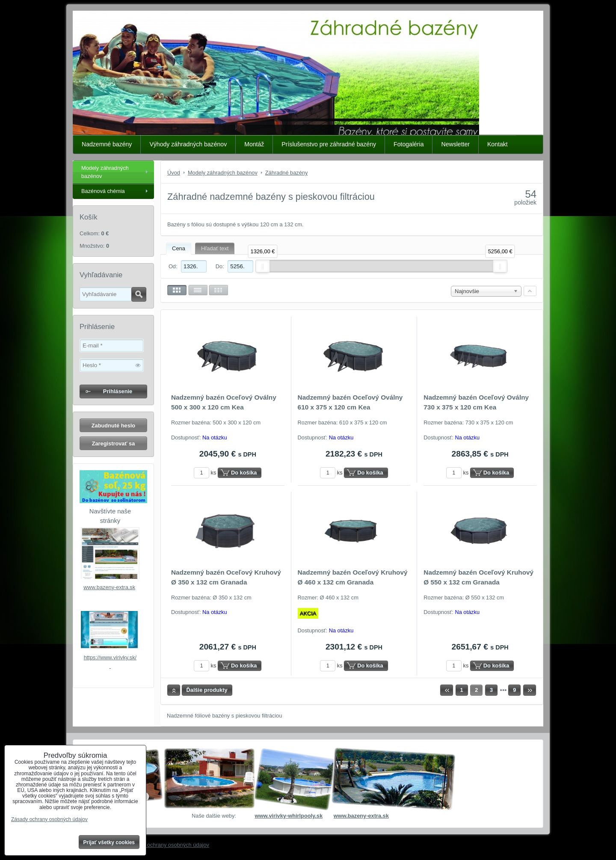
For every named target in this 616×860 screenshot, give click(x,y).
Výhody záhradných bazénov (188, 144)
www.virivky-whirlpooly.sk (289, 816)
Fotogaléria (409, 144)
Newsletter (455, 144)
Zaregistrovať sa (114, 443)
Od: (188, 266)
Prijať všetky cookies (109, 842)
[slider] (263, 266)
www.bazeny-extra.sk (109, 587)
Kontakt (498, 144)
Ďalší (530, 690)
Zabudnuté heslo (113, 426)
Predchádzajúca (447, 690)
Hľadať (139, 294)
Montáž (254, 144)
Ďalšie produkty (207, 690)
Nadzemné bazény (107, 144)
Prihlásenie (118, 391)
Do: (234, 266)
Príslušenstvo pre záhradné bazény (329, 144)
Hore (174, 690)
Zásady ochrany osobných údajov (168, 845)
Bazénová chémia (103, 191)
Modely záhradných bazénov (105, 172)
